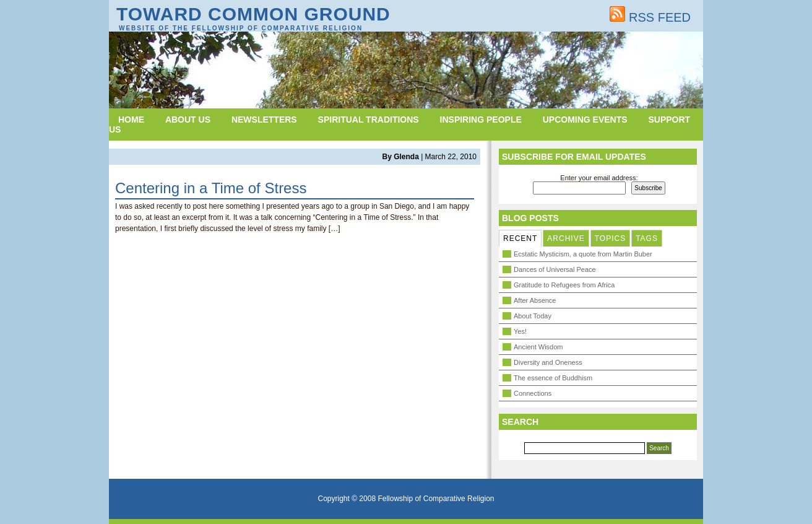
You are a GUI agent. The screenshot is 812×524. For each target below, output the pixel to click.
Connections (533, 393)
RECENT (520, 238)
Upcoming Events (585, 120)
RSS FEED (650, 17)
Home (131, 120)
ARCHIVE (566, 238)
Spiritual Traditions (369, 120)
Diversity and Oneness (548, 362)
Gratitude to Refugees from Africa (564, 285)
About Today (533, 316)
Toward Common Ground (253, 14)
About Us (188, 120)
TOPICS (610, 238)
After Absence (535, 300)
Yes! (520, 331)
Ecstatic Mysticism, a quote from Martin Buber (583, 254)
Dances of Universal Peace (555, 269)
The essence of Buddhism (553, 378)
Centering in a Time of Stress (211, 188)
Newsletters (264, 120)
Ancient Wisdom (538, 347)
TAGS (647, 238)
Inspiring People (481, 120)
